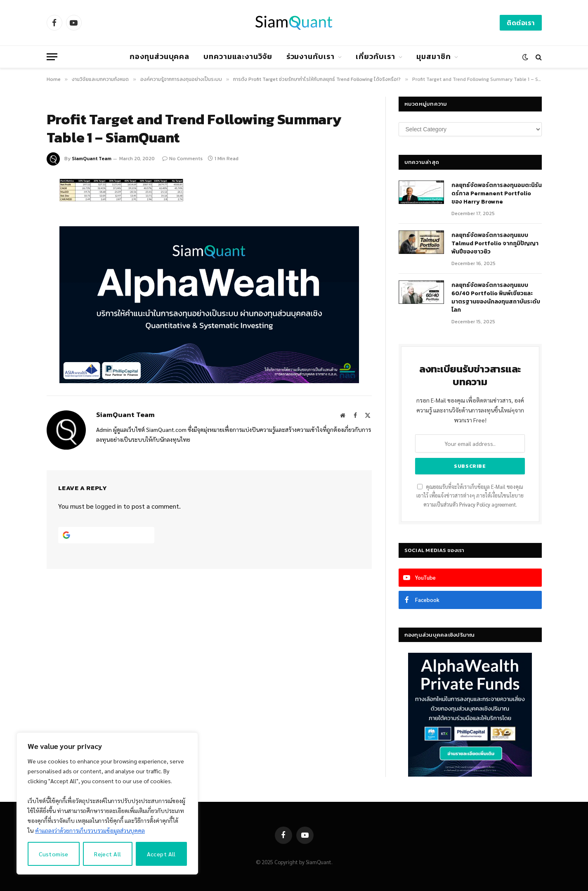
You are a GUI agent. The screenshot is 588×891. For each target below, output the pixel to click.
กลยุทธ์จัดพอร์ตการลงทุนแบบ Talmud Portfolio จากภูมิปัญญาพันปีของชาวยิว (495, 244)
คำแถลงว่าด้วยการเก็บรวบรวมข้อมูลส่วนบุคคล (90, 830)
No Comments (182, 159)
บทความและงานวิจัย (238, 56)
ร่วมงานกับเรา (311, 56)
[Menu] (52, 57)
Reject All (107, 854)
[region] (107, 803)
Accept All (161, 854)
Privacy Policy (475, 505)
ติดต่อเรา (521, 23)
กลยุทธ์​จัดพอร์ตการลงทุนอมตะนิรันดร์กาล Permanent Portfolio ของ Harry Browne (497, 194)
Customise (54, 854)
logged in (109, 506)
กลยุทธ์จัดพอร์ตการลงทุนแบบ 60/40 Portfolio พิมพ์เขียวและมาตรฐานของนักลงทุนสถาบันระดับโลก (496, 298)
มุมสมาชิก (433, 56)
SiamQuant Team (92, 159)
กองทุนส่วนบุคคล (159, 56)
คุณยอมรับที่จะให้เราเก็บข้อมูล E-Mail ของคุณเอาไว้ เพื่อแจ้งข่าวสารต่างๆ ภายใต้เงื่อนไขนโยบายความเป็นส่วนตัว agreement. (470, 496)
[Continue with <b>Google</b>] (106, 535)
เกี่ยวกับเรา (375, 56)
